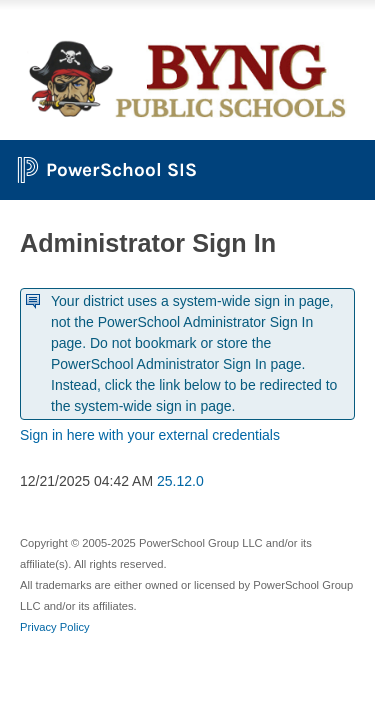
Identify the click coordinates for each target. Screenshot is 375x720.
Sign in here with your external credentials (150, 435)
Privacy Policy (55, 627)
